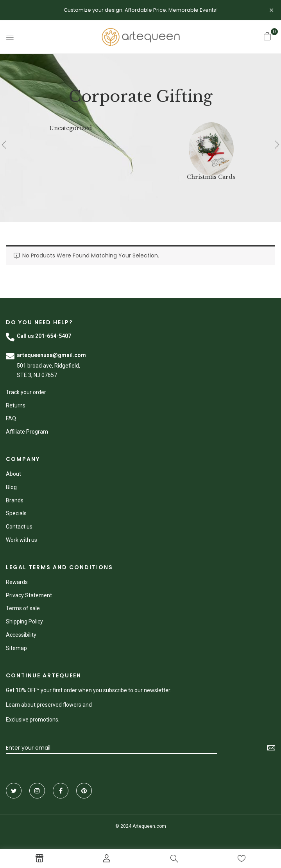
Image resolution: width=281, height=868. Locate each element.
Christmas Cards (211, 177)
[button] (267, 36)
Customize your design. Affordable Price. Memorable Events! (141, 10)
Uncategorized (71, 128)
